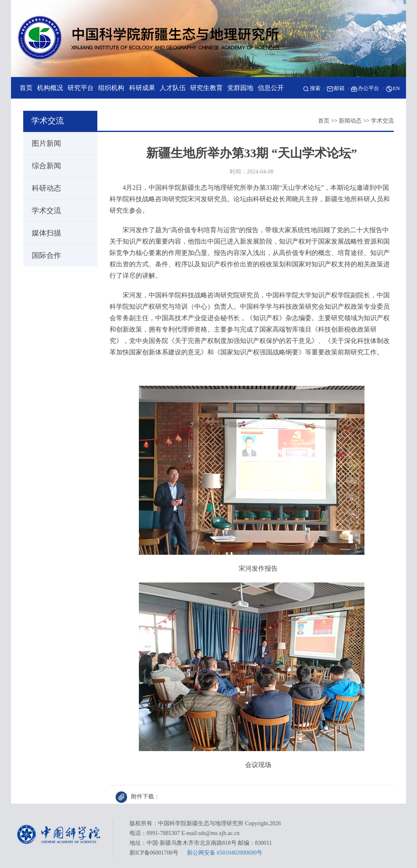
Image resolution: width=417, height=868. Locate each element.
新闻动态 (350, 121)
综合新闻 (43, 166)
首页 (324, 121)
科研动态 (43, 188)
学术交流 (382, 121)
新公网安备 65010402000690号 (225, 853)
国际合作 (43, 255)
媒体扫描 (43, 233)
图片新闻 (43, 143)
